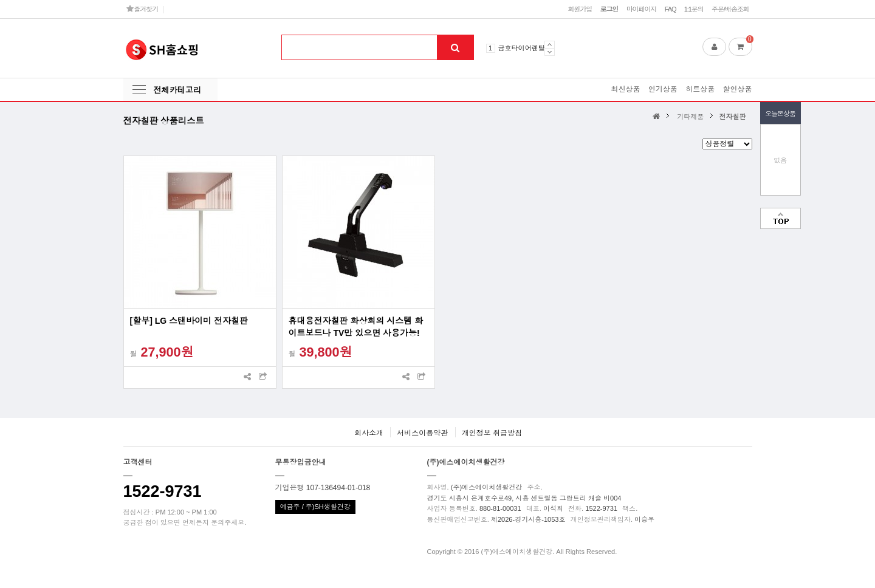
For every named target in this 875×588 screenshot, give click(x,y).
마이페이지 (642, 9)
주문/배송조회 (730, 9)
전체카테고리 (177, 90)
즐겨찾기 (142, 9)
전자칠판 (732, 117)
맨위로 (781, 218)
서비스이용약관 (422, 433)
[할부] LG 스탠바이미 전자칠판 (189, 321)
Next (550, 52)
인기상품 (663, 89)
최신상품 (625, 89)
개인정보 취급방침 (492, 433)
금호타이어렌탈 (522, 48)
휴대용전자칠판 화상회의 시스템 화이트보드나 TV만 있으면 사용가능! (356, 327)
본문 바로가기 (0, 0)
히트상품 (700, 89)
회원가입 (580, 9)
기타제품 (690, 117)
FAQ (671, 9)
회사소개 (369, 433)
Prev (550, 44)
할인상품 (738, 89)
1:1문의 (694, 9)
